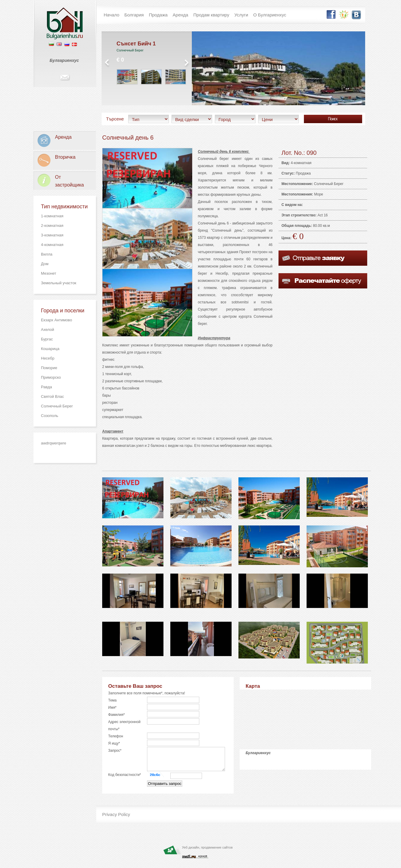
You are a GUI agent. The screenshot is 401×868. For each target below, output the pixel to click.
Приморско (51, 377)
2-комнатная (52, 226)
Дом (45, 264)
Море (319, 194)
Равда (46, 387)
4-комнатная (52, 245)
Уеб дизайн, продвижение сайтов (207, 852)
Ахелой (48, 330)
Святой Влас (52, 396)
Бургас (47, 339)
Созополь (50, 416)
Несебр (48, 358)
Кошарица (50, 349)
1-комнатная (52, 216)
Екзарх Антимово (56, 320)
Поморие (49, 368)
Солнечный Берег (57, 406)
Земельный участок (59, 283)
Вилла (47, 254)
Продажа (303, 173)
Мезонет (49, 273)
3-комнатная (52, 235)
